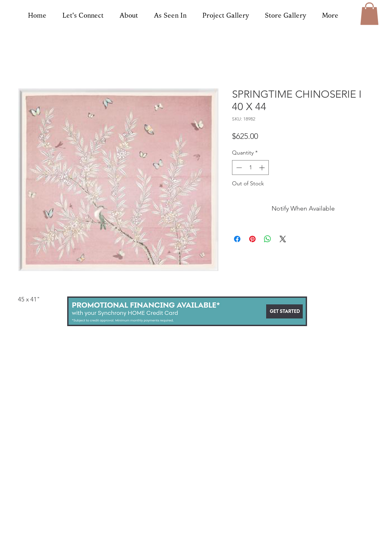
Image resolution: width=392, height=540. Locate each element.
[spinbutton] (250, 168)
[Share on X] (283, 239)
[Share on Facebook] (237, 239)
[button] (369, 14)
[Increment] (263, 168)
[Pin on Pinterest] (252, 239)
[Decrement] (238, 168)
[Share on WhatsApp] (268, 239)
